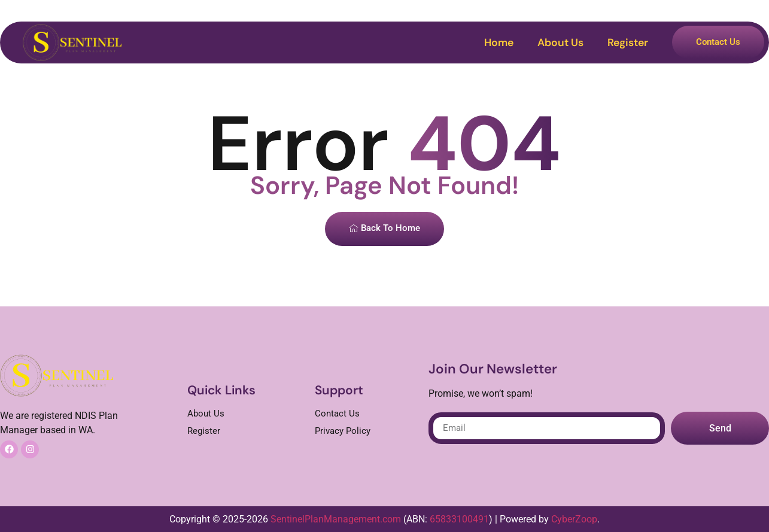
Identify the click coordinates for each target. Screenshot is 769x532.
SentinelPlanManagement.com (336, 519)
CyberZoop (574, 519)
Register (628, 42)
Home (499, 42)
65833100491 (459, 519)
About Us (560, 42)
